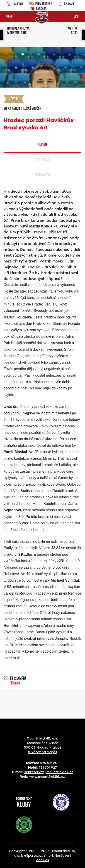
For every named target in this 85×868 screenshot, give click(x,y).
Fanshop (38, 8)
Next (83, 35)
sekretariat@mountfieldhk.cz (49, 772)
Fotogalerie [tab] (43, 175)
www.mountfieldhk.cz (47, 777)
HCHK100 (15, 3)
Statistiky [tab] (43, 160)
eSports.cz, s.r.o (37, 856)
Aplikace (66, 3)
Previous (2, 35)
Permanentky (41, 3)
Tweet (15, 683)
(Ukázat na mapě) (42, 752)
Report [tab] (42, 145)
